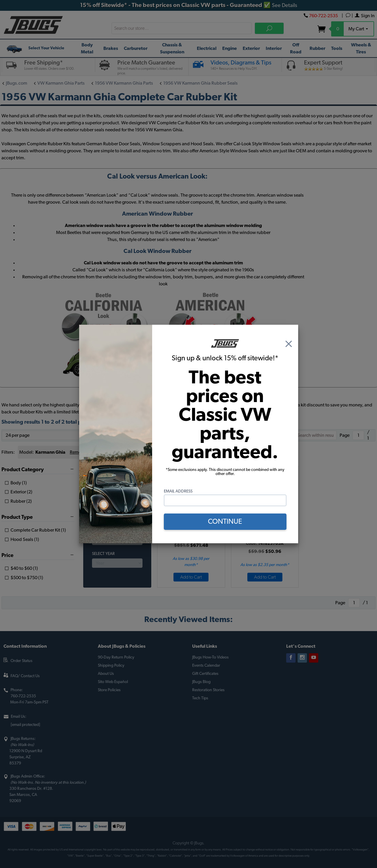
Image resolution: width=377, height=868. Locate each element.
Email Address (178, 491)
